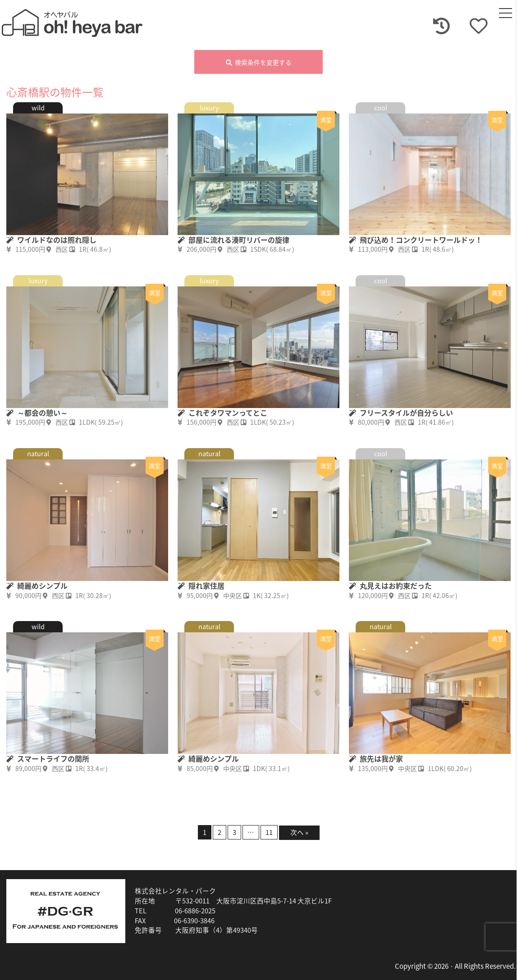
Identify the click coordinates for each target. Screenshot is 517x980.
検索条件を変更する (259, 63)
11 (269, 833)
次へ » (299, 833)
